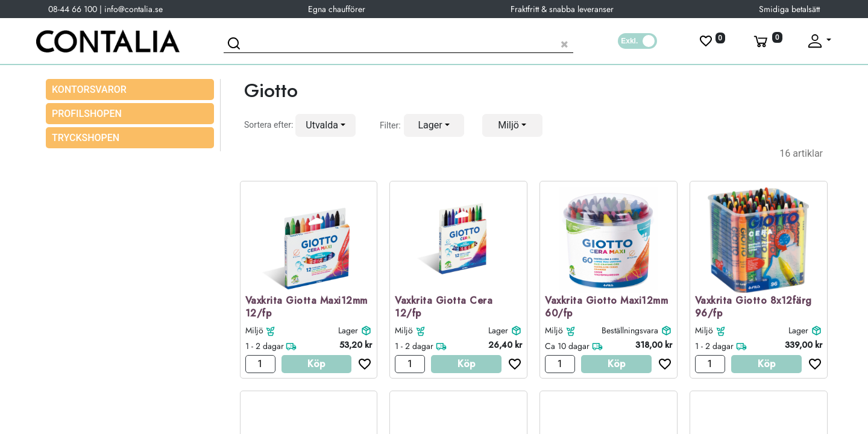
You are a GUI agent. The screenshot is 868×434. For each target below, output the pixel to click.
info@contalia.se (134, 9)
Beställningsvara (630, 330)
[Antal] (260, 364)
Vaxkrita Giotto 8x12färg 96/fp (753, 307)
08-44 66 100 (73, 9)
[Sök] (236, 45)
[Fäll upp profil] (819, 41)
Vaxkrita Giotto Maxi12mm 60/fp (606, 307)
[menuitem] (130, 114)
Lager (348, 330)
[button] (325, 125)
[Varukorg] (767, 41)
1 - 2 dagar (265, 346)
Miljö (254, 330)
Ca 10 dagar (567, 346)
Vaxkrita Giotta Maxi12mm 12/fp (307, 307)
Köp (316, 364)
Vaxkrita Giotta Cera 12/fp (444, 307)
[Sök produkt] (398, 42)
